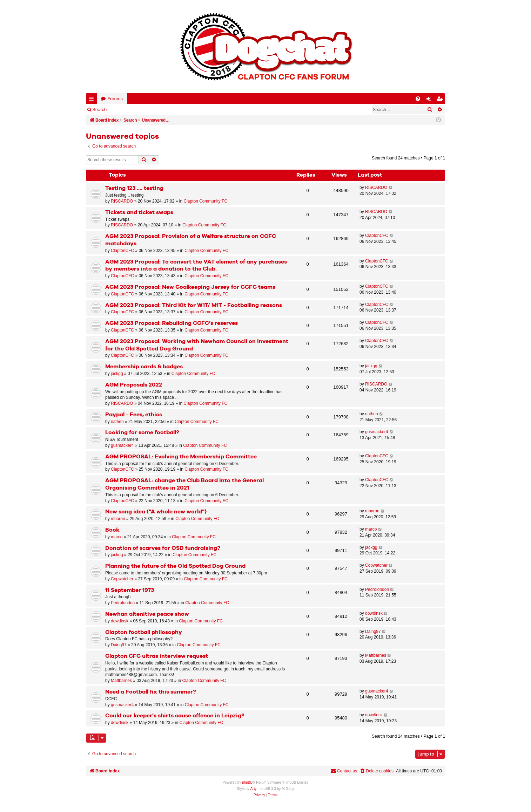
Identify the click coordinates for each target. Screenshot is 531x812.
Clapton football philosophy (144, 632)
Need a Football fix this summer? (151, 692)
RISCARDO (122, 201)
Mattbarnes (121, 681)
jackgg (117, 374)
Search (99, 110)
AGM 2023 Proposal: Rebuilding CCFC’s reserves (172, 323)
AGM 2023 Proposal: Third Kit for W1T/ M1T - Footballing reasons (194, 305)
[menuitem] (418, 99)
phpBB (247, 782)
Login (123, 110)
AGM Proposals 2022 (134, 385)
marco (117, 537)
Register (147, 110)
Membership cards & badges (144, 367)
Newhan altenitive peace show (147, 614)
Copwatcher (122, 579)
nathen (117, 422)
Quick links (93, 100)
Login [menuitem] (430, 100)
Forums (115, 99)
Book (112, 530)
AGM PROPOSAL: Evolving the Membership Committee (181, 457)
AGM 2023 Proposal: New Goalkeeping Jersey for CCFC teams (190, 287)
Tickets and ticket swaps (139, 213)
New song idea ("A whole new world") (156, 512)
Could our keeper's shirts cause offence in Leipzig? (175, 716)
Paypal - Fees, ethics (134, 415)
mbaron (118, 519)
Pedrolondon (123, 603)
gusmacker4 (122, 445)
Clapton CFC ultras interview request (157, 656)
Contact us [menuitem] (344, 771)
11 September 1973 (130, 590)
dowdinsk (120, 621)
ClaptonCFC (122, 251)
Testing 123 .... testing (134, 188)
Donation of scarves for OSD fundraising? (163, 548)
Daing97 (119, 645)
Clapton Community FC (205, 201)
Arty (254, 789)
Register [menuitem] (441, 100)
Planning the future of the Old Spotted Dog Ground (175, 566)
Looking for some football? (142, 433)
